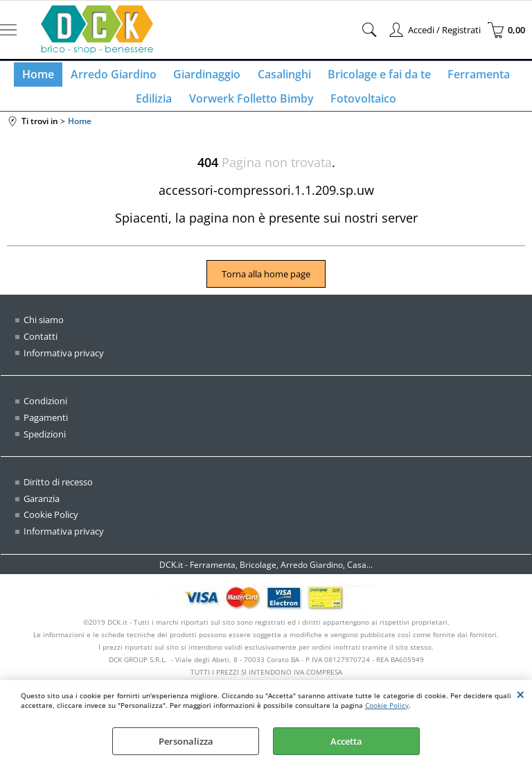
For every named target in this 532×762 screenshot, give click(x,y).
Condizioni (45, 412)
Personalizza (186, 741)
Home (46, 77)
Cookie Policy (387, 705)
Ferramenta (472, 77)
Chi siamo (44, 331)
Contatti (41, 347)
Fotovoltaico (361, 107)
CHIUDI (521, 694)
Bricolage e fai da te (375, 77)
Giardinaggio (209, 77)
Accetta (346, 741)
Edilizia (157, 107)
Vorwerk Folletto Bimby (251, 107)
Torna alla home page (266, 286)
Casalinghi (283, 77)
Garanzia (42, 509)
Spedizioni (45, 444)
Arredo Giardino (118, 77)
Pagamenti (46, 428)
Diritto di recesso (58, 493)
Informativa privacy (64, 364)
